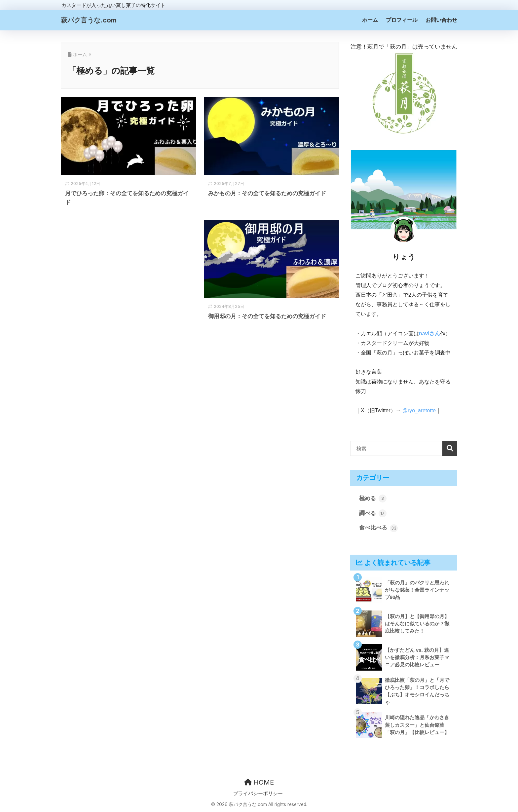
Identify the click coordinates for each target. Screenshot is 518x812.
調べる (373, 513)
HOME (259, 782)
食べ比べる (378, 528)
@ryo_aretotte (419, 410)
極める (373, 498)
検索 (450, 448)
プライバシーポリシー (258, 794)
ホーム (370, 20)
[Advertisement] (128, 274)
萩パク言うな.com (89, 20)
